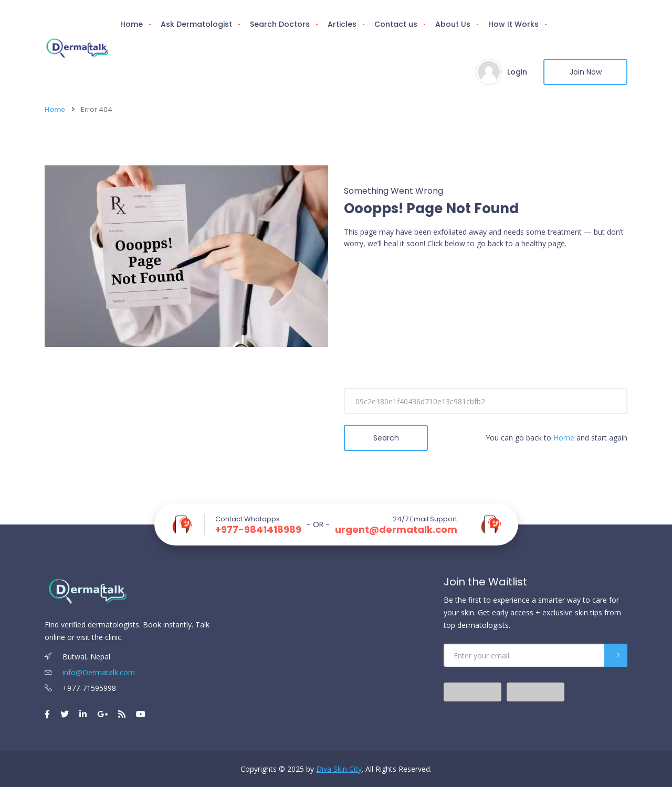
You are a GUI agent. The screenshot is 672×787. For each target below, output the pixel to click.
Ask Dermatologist (196, 24)
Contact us (396, 24)
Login (517, 72)
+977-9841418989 (258, 530)
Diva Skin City (339, 769)
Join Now (586, 72)
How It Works (513, 24)
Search (386, 438)
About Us (453, 24)
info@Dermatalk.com (90, 672)
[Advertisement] (486, 334)
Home (132, 24)
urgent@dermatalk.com (396, 530)
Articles (342, 24)
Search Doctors (280, 24)
